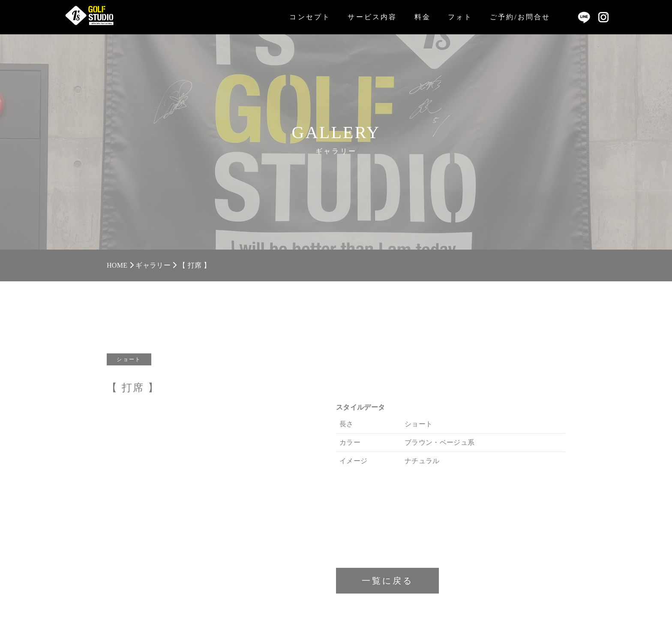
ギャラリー (153, 265)
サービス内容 (372, 17)
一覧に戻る (387, 581)
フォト (460, 17)
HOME (117, 265)
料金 (423, 17)
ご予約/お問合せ (520, 17)
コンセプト (310, 17)
